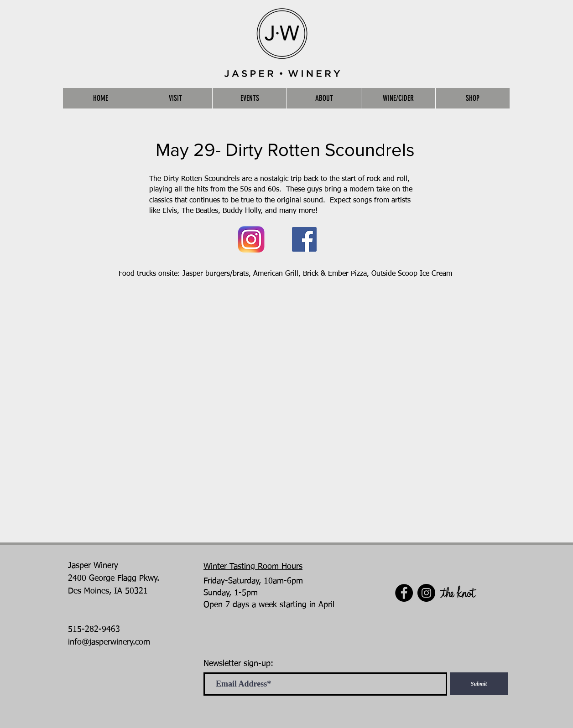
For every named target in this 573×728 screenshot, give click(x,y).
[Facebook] (304, 239)
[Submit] (479, 684)
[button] (175, 98)
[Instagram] (426, 593)
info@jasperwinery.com (109, 642)
